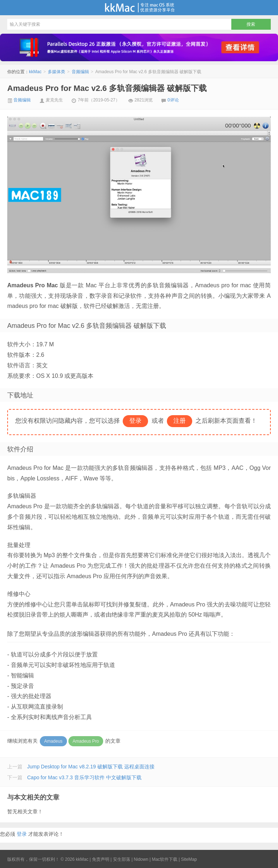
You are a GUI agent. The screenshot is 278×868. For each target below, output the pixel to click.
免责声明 (101, 859)
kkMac (139, 8)
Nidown (141, 859)
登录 (22, 834)
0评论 (173, 100)
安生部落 (122, 859)
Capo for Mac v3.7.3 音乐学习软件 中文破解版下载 (84, 777)
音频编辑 (80, 72)
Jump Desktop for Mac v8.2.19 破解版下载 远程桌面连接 (91, 767)
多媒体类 (56, 72)
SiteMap (189, 859)
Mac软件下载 (165, 859)
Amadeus (53, 741)
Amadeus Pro (86, 741)
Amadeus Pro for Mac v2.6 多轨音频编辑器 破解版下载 (107, 88)
